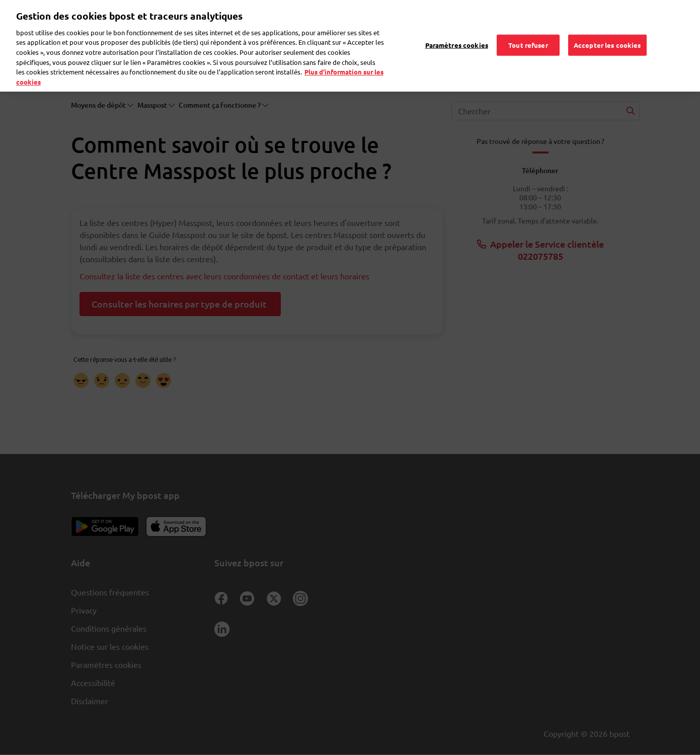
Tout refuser (528, 30)
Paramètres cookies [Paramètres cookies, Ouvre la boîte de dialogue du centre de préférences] (457, 30)
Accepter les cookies (607, 30)
